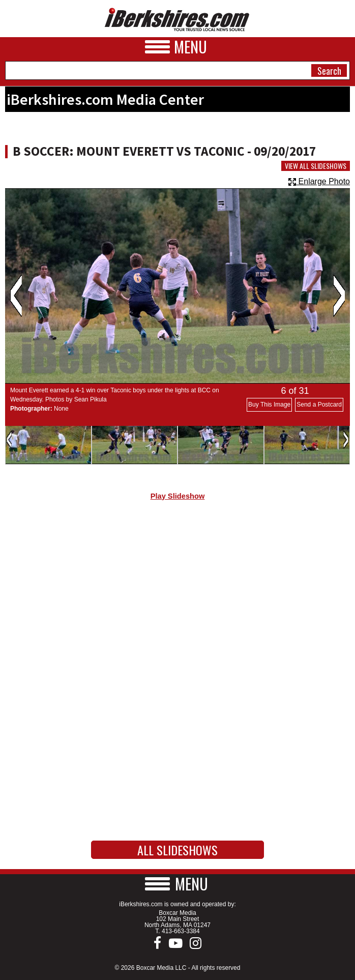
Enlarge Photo (319, 181)
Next (339, 296)
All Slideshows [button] (177, 850)
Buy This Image (269, 405)
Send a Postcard (319, 405)
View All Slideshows (316, 166)
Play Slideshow (178, 496)
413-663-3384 (181, 931)
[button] (177, 884)
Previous (16, 296)
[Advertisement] (177, 594)
